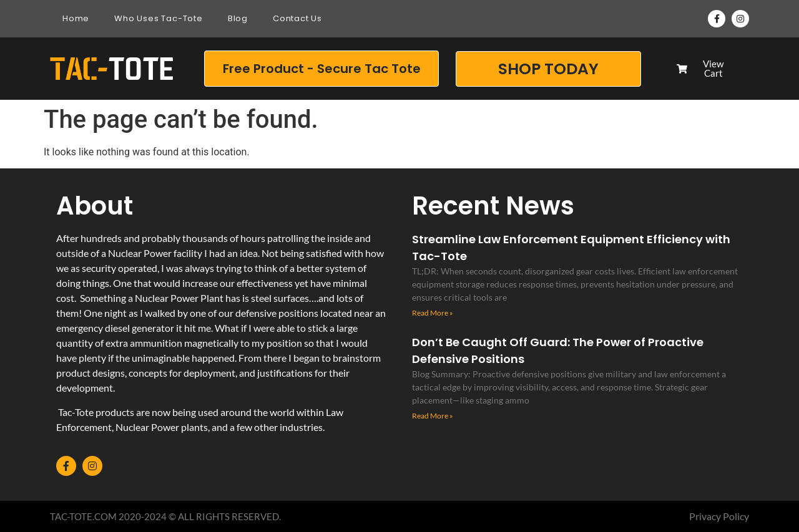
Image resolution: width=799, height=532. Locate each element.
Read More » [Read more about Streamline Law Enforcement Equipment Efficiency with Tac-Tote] (433, 313)
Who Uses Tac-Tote (159, 18)
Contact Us (297, 18)
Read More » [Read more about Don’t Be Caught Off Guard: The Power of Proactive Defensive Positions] (433, 416)
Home (76, 18)
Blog (238, 18)
